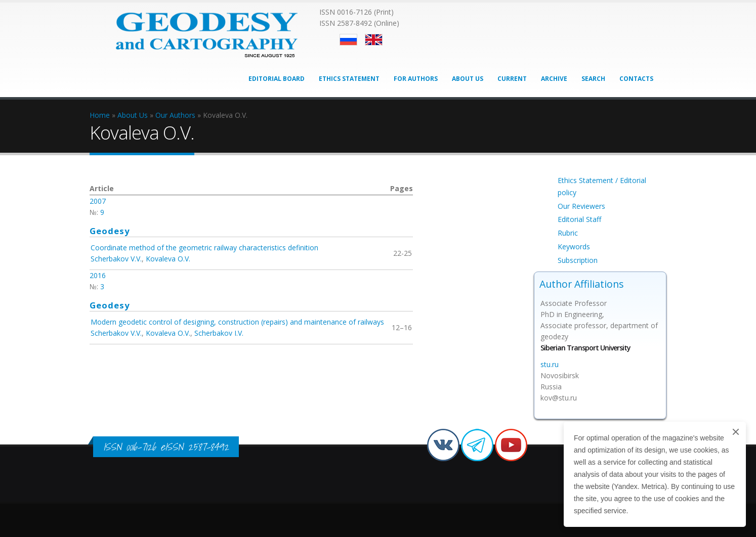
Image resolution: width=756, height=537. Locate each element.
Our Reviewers (581, 206)
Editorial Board (277, 79)
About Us (468, 79)
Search (593, 79)
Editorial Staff (579, 219)
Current (512, 79)
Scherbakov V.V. (116, 259)
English (374, 40)
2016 (98, 275)
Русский (348, 40)
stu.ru (550, 364)
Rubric (568, 233)
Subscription (578, 260)
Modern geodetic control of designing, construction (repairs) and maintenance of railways (237, 322)
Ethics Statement (349, 79)
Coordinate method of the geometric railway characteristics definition (204, 248)
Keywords (574, 247)
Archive (554, 79)
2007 (98, 201)
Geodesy (110, 231)
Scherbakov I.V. (219, 333)
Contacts (636, 79)
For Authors (416, 79)
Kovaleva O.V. (168, 259)
